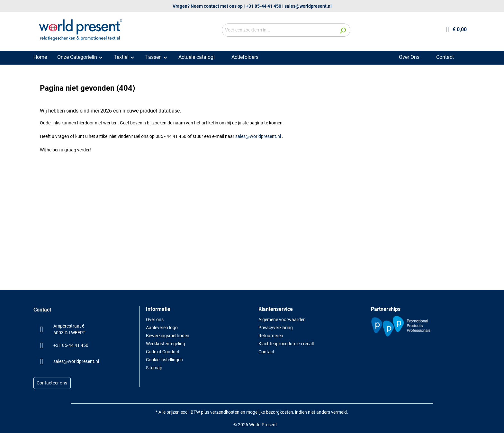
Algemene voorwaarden (282, 320)
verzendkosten (225, 412)
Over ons (155, 320)
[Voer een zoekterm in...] (279, 30)
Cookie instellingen (164, 360)
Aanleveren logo (162, 328)
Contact (266, 352)
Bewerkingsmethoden (168, 336)
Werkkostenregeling (166, 344)
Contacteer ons (52, 383)
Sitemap (154, 368)
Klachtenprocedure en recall (286, 344)
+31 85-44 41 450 (264, 6)
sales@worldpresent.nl (308, 6)
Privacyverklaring (276, 328)
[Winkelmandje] (456, 30)
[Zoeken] (343, 30)
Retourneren (271, 336)
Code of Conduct (163, 352)
